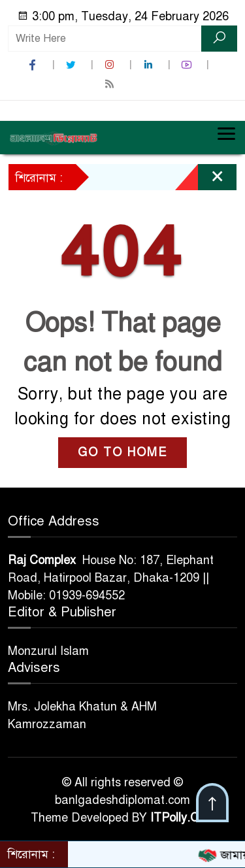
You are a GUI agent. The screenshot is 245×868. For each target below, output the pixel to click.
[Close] (206, 180)
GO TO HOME (122, 452)
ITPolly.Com (183, 818)
